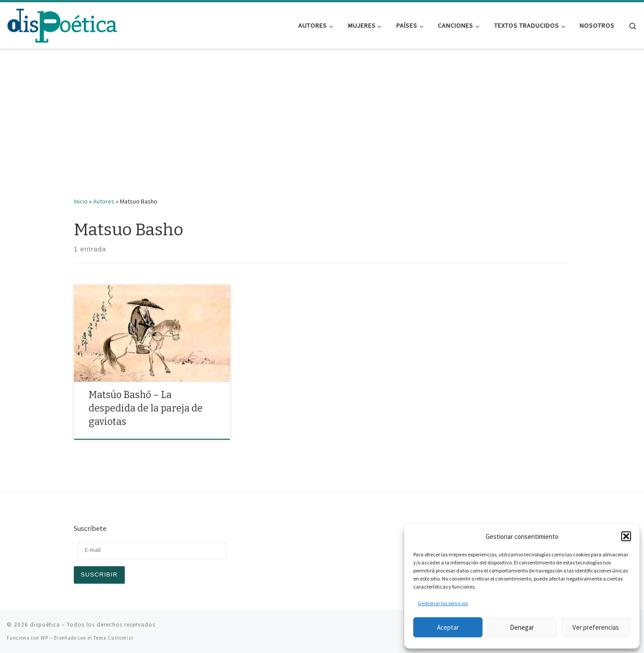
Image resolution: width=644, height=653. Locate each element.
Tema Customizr (114, 638)
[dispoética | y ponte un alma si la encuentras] (63, 25)
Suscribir (100, 575)
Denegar (522, 627)
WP (44, 638)
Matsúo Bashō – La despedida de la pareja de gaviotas (146, 408)
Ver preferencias (596, 627)
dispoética (45, 625)
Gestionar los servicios (443, 603)
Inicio (81, 201)
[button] (626, 536)
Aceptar (448, 627)
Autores (104, 201)
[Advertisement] (322, 129)
